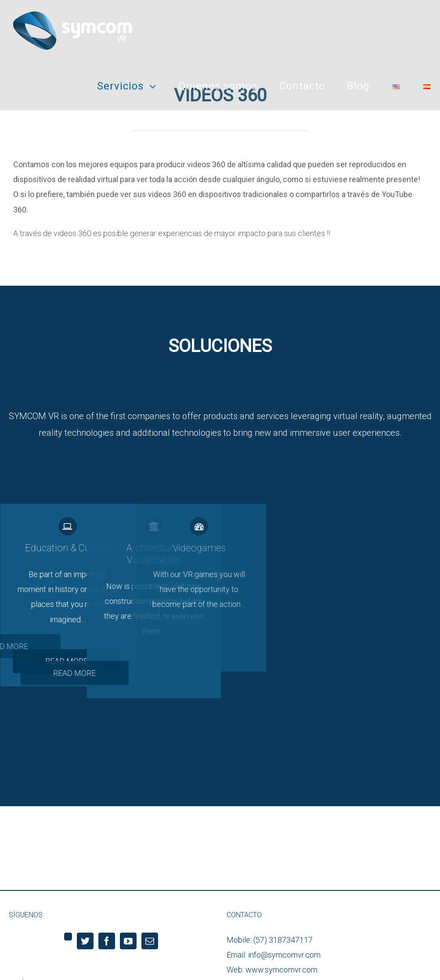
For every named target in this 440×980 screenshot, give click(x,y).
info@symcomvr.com (284, 955)
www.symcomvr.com (281, 970)
